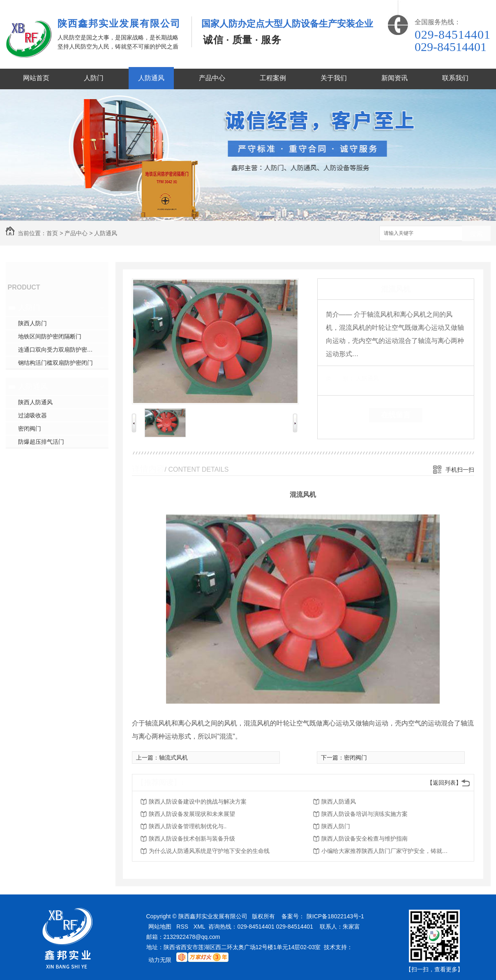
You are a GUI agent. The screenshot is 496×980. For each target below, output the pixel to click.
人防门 (94, 78)
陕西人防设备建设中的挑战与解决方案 (198, 802)
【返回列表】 (444, 783)
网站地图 (160, 927)
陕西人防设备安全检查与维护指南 (365, 839)
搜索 (476, 234)
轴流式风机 (173, 758)
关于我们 (334, 78)
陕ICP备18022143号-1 (335, 916)
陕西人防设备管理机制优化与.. (188, 826)
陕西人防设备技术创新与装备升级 (192, 839)
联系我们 (455, 78)
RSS (182, 927)
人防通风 (151, 78)
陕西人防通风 (35, 402)
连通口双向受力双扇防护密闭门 (58, 350)
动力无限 (160, 960)
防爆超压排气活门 (41, 442)
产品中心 (212, 78)
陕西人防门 (32, 323)
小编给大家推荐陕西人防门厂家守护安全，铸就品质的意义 (387, 851)
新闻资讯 (394, 78)
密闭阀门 (30, 429)
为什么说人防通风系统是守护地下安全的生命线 (209, 851)
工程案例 (273, 78)
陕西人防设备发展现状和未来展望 (192, 814)
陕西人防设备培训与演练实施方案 (365, 814)
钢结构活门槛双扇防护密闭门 (55, 363)
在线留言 (396, 415)
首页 (52, 233)
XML (200, 927)
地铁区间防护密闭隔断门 (50, 336)
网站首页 (36, 78)
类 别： (340, 378)
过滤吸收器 (32, 415)
